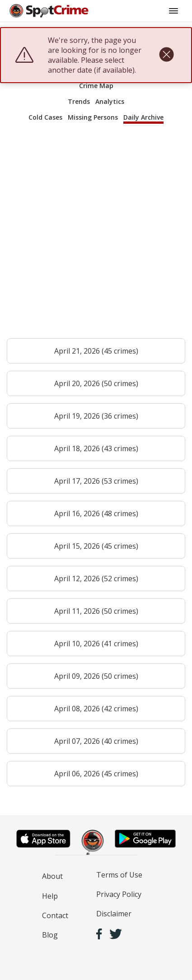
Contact (55, 915)
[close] (166, 55)
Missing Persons (93, 117)
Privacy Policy (119, 894)
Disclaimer (114, 914)
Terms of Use (119, 875)
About (52, 876)
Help (50, 896)
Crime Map (96, 86)
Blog (50, 935)
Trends (79, 101)
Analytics (110, 101)
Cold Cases (45, 117)
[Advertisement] (96, 235)
